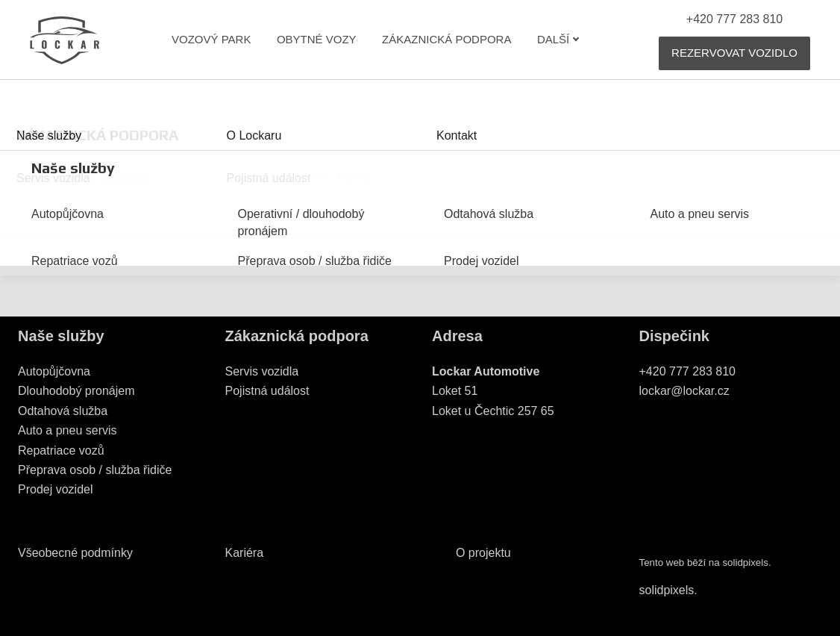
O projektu (483, 553)
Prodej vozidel (56, 489)
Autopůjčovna (54, 371)
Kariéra (245, 553)
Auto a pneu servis (68, 430)
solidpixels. (668, 590)
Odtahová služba (63, 411)
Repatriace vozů (61, 450)
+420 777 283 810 (687, 371)
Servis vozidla (262, 371)
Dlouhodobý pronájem (76, 391)
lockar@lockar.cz (684, 391)
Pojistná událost (267, 391)
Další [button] (558, 39)
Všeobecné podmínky (75, 553)
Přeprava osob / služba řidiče (95, 470)
